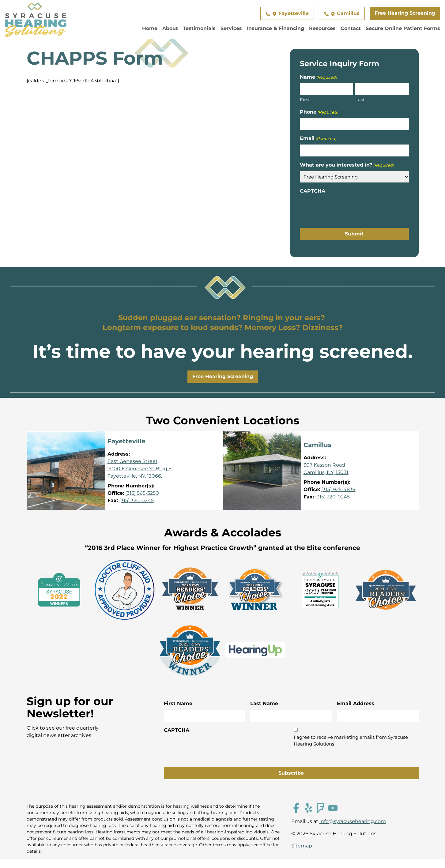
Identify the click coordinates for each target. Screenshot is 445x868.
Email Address (356, 703)
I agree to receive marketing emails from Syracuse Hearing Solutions (351, 741)
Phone (319, 112)
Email (318, 139)
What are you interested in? (347, 165)
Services (231, 28)
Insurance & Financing (275, 28)
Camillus (342, 13)
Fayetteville (287, 13)
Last (360, 100)
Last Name (264, 703)
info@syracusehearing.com (353, 821)
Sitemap (302, 846)
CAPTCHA (313, 191)
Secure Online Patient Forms (403, 28)
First (305, 100)
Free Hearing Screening (405, 13)
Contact (351, 28)
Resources (322, 28)
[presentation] (346, 209)
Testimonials (199, 28)
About (170, 28)
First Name (178, 703)
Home (150, 28)
